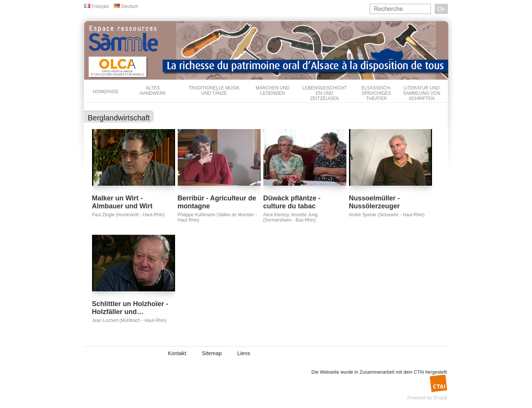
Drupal (440, 398)
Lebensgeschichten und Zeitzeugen (324, 93)
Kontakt (177, 353)
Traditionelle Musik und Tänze (214, 91)
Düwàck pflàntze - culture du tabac (292, 202)
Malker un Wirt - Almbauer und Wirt (122, 202)
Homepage (106, 92)
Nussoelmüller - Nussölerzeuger (374, 202)
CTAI (419, 372)
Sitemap (212, 353)
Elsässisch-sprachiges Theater (376, 93)
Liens (244, 353)
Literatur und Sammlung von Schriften (422, 93)
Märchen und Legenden (273, 91)
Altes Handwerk (153, 91)
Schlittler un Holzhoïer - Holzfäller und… (130, 308)
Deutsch (130, 6)
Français (100, 6)
